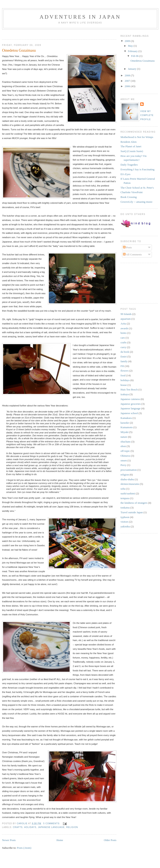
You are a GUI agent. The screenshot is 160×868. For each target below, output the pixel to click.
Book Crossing (129, 197)
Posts (127, 247)
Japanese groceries (131, 404)
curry (123, 347)
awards (124, 328)
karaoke (125, 423)
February (133, 51)
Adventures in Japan (80, 17)
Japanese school (129, 413)
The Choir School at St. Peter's (137, 188)
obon (123, 446)
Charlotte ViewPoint (132, 192)
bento (124, 333)
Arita (123, 324)
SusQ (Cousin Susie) (132, 151)
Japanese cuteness (130, 399)
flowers (125, 371)
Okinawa (125, 456)
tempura (125, 498)
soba (123, 489)
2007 (128, 81)
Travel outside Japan (132, 512)
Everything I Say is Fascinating (137, 169)
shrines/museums (130, 484)
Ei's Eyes (125, 174)
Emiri (124, 357)
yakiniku (125, 526)
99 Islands (126, 314)
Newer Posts (9, 840)
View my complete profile (147, 115)
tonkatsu (125, 508)
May (131, 46)
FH (122, 366)
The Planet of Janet (131, 146)
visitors (124, 522)
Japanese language (51, 827)
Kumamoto (127, 427)
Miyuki (124, 432)
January (133, 69)
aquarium (126, 319)
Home (60, 840)
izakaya (125, 394)
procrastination (129, 470)
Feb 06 (135, 56)
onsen (124, 460)
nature (124, 437)
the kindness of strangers (134, 503)
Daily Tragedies (129, 165)
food (123, 375)
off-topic (125, 451)
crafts (18, 827)
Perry (123, 465)
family (124, 361)
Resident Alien (129, 142)
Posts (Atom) (24, 848)
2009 (128, 41)
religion (72, 827)
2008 (128, 75)
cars (123, 338)
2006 (128, 86)
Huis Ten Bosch (129, 390)
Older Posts (110, 840)
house (124, 385)
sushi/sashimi (128, 493)
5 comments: (52, 824)
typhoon (125, 517)
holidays (30, 827)
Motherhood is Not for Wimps (137, 137)
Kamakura (126, 418)
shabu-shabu (127, 479)
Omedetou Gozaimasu (19, 50)
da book (125, 352)
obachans (126, 442)
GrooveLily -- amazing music (137, 202)
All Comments (132, 254)
